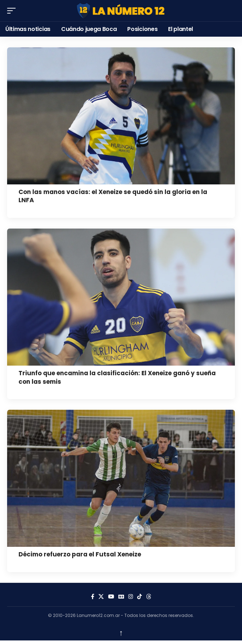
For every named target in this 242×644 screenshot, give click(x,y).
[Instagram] (131, 597)
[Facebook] (93, 597)
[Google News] (121, 597)
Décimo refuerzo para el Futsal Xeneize (80, 554)
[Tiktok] (139, 597)
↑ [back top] (121, 633)
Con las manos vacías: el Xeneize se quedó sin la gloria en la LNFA (113, 196)
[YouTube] (111, 597)
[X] (101, 597)
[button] (13, 11)
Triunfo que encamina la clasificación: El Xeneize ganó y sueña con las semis (117, 377)
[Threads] (149, 597)
